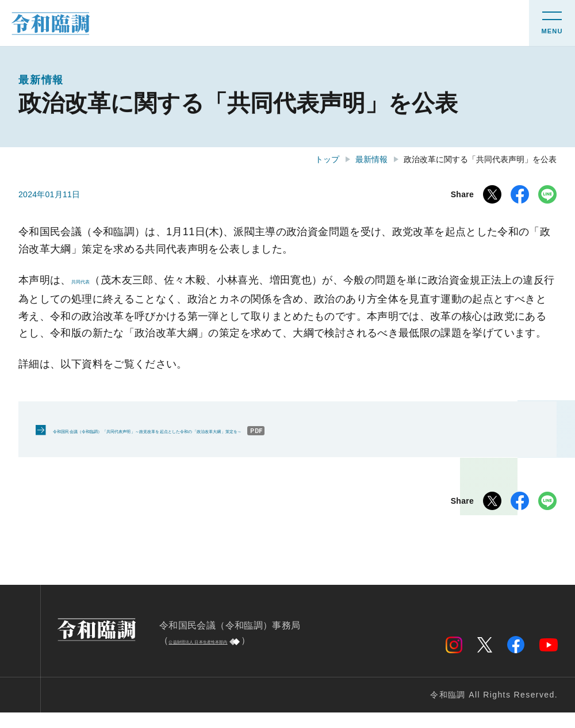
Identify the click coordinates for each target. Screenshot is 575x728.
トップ (327, 159)
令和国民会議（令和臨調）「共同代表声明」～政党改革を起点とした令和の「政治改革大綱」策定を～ (269, 445)
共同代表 (92, 280)
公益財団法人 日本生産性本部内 (236, 656)
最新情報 (371, 159)
